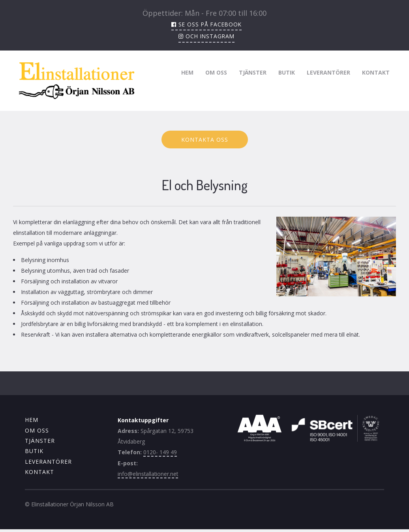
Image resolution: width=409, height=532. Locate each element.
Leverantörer (328, 72)
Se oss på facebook (206, 24)
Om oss (216, 72)
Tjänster (253, 72)
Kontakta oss (205, 140)
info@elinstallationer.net (148, 473)
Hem (187, 72)
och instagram (207, 36)
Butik (287, 72)
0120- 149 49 (160, 452)
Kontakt (376, 72)
